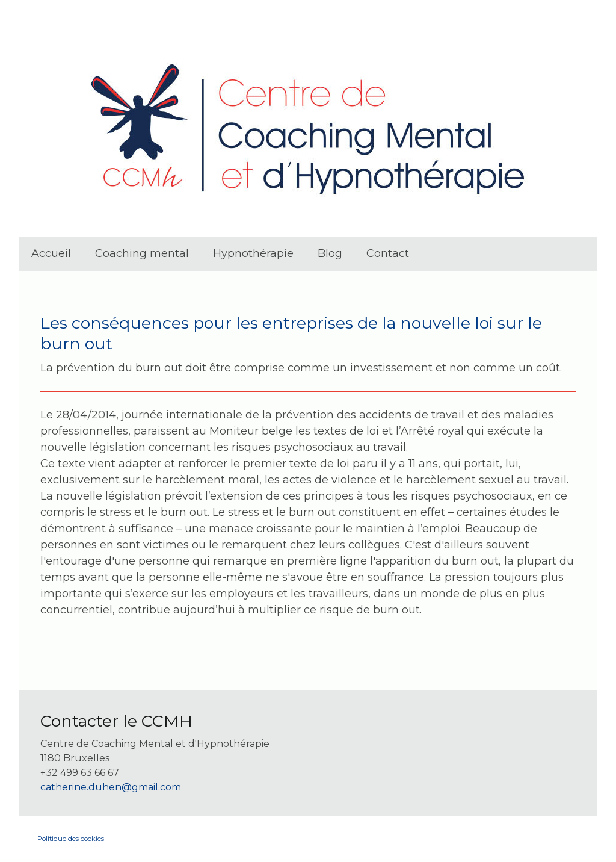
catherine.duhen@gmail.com (111, 787)
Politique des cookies (71, 839)
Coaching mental (142, 253)
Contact (388, 253)
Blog (330, 253)
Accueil (51, 253)
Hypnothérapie (253, 253)
